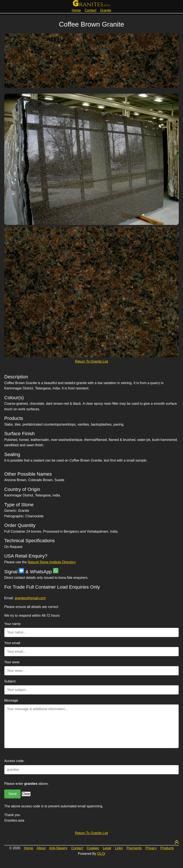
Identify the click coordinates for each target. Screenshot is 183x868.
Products (167, 848)
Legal (107, 848)
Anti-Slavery (58, 848)
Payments (134, 848)
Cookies (93, 848)
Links (119, 848)
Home (76, 10)
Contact (91, 10)
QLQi (101, 854)
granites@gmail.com (30, 598)
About (41, 848)
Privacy (151, 848)
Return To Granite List (91, 361)
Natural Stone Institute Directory (52, 562)
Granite (106, 10)
